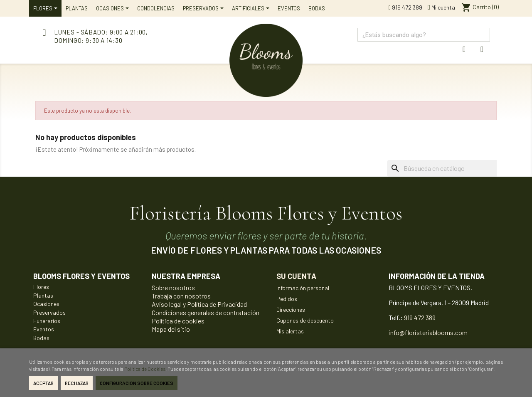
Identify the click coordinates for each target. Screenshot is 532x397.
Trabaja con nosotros (181, 296)
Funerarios (47, 321)
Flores (41, 287)
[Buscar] (454, 168)
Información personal (303, 288)
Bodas (41, 338)
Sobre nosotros (173, 287)
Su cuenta (296, 276)
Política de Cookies (145, 369)
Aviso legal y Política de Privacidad (199, 304)
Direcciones (291, 309)
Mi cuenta (441, 7)
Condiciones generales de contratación (206, 312)
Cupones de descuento (305, 320)
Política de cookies (178, 321)
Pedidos (287, 299)
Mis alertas (290, 331)
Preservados (49, 312)
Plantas (43, 295)
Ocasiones (46, 304)
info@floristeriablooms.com (428, 332)
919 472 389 (405, 7)
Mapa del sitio (171, 329)
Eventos (44, 329)
